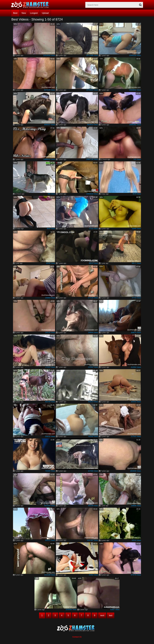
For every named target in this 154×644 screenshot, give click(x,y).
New (24, 13)
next (102, 615)
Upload (45, 13)
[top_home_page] (31, 5)
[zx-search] (114, 5)
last (111, 615)
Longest (34, 13)
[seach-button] (140, 5)
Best (15, 13)
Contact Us (77, 637)
